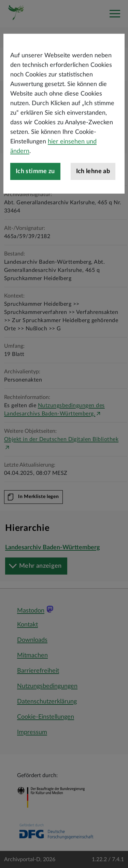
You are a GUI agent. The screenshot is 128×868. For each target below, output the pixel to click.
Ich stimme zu (35, 193)
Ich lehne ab (93, 193)
